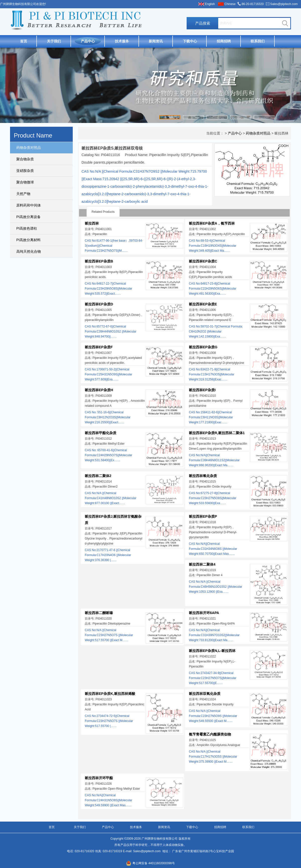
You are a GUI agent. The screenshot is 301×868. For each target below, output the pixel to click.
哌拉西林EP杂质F (99, 347)
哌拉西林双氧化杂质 (205, 694)
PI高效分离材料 (28, 240)
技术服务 (122, 41)
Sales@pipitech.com (284, 4)
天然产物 (23, 194)
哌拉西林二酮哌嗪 (99, 613)
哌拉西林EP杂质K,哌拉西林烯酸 (110, 694)
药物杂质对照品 (29, 148)
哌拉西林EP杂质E (203, 304)
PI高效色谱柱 (27, 228)
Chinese (230, 4)
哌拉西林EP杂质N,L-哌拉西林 (212, 651)
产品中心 (88, 41)
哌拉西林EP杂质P (203, 516)
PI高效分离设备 (28, 217)
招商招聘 (224, 41)
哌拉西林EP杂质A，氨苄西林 (212, 223)
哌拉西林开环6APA (204, 613)
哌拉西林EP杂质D (99, 304)
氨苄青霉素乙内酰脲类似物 (210, 734)
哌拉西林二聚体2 (98, 476)
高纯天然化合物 (29, 251)
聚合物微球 (25, 182)
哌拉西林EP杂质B (99, 261)
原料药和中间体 (29, 205)
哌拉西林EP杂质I (202, 390)
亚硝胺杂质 (25, 171)
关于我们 (54, 41)
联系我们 (258, 41)
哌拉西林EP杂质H (99, 390)
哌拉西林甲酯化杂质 (101, 433)
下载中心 (190, 41)
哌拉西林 (92, 223)
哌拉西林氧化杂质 (203, 476)
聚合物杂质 (25, 159)
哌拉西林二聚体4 (202, 564)
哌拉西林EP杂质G (203, 347)
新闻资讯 (156, 41)
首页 (24, 41)
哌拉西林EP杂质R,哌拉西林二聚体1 (217, 433)
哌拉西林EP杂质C (203, 261)
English (210, 4)
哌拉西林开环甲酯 (99, 778)
